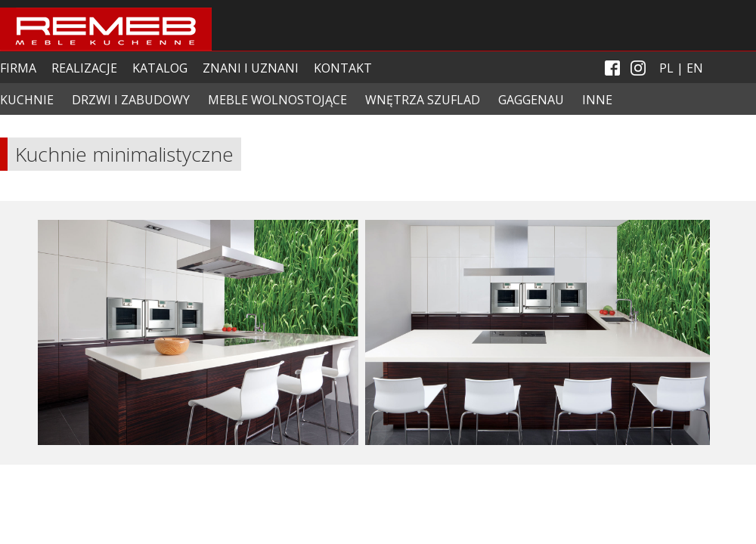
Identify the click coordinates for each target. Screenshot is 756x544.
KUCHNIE (27, 100)
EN (695, 68)
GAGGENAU (531, 100)
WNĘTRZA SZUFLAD (423, 100)
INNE (597, 100)
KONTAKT (343, 68)
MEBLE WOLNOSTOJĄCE (277, 100)
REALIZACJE (84, 68)
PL (666, 68)
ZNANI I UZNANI (251, 68)
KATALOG (160, 68)
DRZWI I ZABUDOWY (131, 100)
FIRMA (18, 68)
